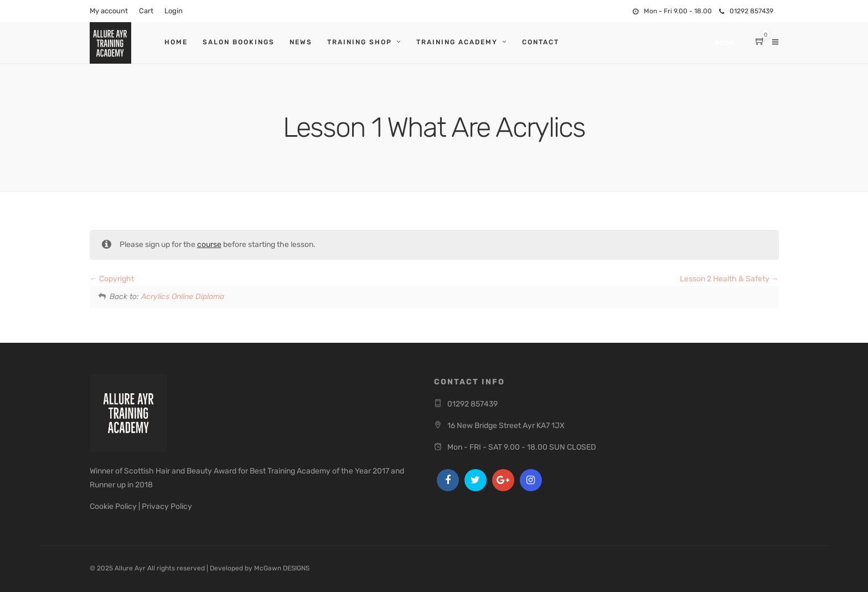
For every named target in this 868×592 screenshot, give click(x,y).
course (209, 244)
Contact (541, 42)
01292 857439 (746, 11)
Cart (146, 11)
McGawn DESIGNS (282, 568)
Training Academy (457, 42)
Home (176, 42)
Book (724, 43)
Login (174, 11)
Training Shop (360, 42)
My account (109, 11)
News (301, 42)
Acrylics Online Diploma (183, 297)
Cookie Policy (113, 506)
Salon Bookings (239, 42)
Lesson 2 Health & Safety (729, 279)
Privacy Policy (167, 506)
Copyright (112, 279)
